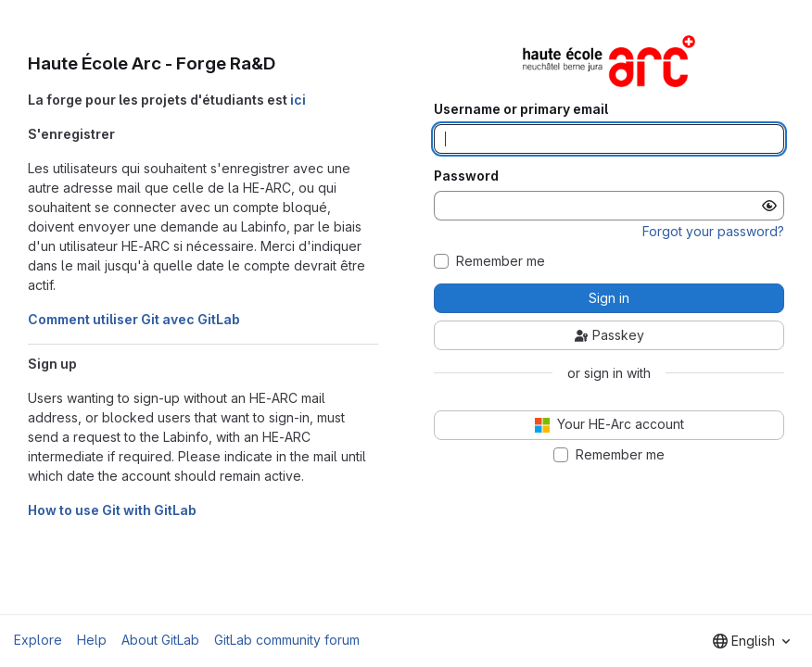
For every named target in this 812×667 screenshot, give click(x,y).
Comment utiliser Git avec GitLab (134, 319)
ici (298, 100)
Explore (38, 640)
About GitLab (160, 640)
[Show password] (769, 206)
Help (92, 640)
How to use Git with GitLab (112, 510)
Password (466, 176)
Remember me (501, 261)
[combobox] (751, 641)
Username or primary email (521, 109)
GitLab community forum (287, 640)
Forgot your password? (713, 231)
